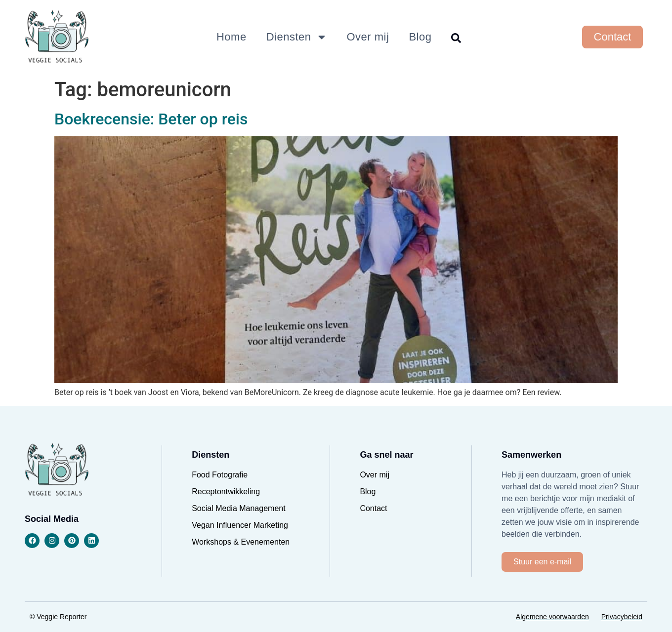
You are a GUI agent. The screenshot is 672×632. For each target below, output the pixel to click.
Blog (420, 37)
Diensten (297, 37)
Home (231, 37)
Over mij (368, 37)
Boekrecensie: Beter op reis (151, 119)
